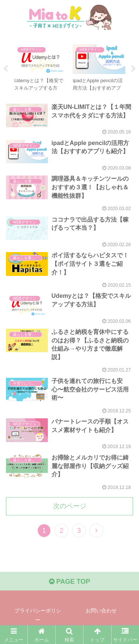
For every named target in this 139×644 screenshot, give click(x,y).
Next (133, 69)
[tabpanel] (40, 67)
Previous (6, 69)
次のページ (70, 506)
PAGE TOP (69, 582)
